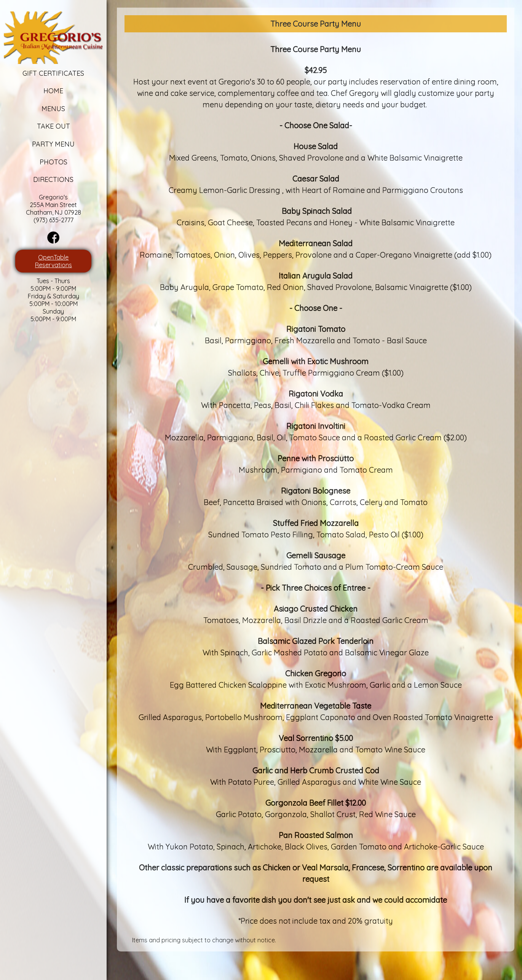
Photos (47, 162)
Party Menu (46, 144)
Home (46, 91)
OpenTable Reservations (47, 261)
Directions (46, 179)
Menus (46, 109)
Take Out (47, 126)
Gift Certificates (46, 73)
